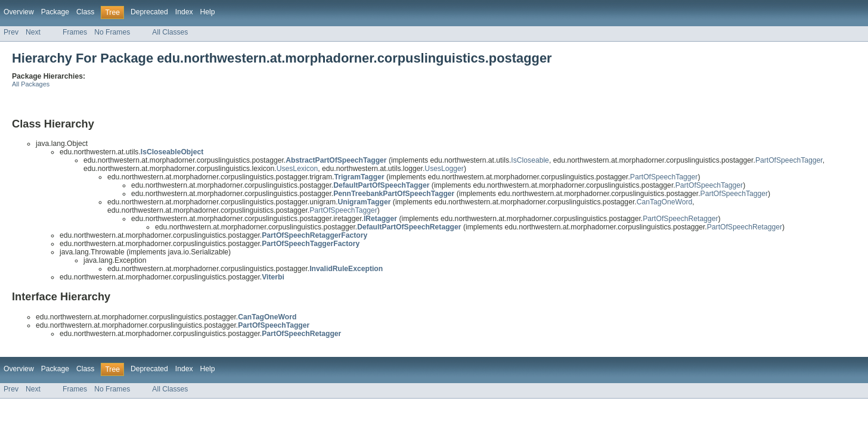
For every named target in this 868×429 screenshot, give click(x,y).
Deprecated (149, 12)
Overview (19, 12)
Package (55, 12)
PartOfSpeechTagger (789, 160)
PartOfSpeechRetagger (680, 219)
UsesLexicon (297, 169)
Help (208, 12)
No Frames (112, 32)
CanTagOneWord (665, 202)
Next (33, 32)
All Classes (170, 32)
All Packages (31, 84)
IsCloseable (530, 160)
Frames (75, 32)
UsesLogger (444, 169)
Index (184, 12)
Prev (11, 32)
